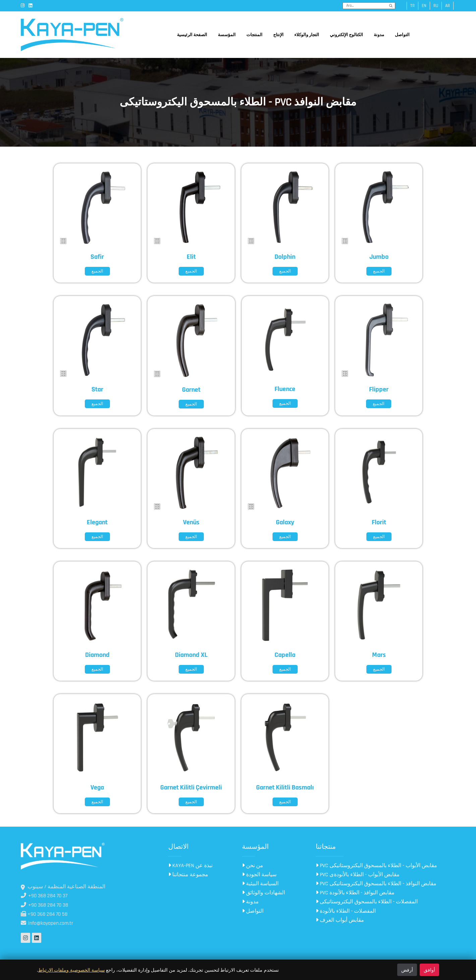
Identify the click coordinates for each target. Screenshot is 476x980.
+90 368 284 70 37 (44, 896)
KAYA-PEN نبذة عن (190, 866)
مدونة (379, 35)
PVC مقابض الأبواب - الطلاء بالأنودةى (358, 875)
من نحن (253, 866)
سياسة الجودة (259, 875)
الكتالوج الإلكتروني (346, 35)
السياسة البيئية (260, 884)
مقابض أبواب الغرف (340, 920)
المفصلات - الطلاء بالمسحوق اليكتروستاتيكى (367, 902)
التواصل (402, 35)
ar (448, 6)
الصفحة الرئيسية (192, 35)
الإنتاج (278, 35)
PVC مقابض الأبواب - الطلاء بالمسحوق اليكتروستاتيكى (376, 866)
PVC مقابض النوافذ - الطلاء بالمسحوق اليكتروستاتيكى (376, 884)
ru (436, 6)
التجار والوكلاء (307, 35)
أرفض (407, 970)
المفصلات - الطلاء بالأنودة (346, 911)
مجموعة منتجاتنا (188, 875)
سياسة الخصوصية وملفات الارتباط (72, 970)
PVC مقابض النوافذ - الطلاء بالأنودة (355, 893)
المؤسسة (227, 35)
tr (412, 6)
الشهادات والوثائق (263, 893)
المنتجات (254, 35)
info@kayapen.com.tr (47, 923)
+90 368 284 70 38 (44, 905)
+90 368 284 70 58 (44, 914)
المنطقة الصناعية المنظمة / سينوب (63, 887)
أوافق (429, 970)
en (424, 6)
